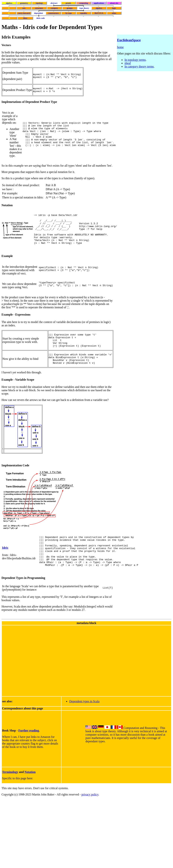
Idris (5, 566)
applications (99, 3)
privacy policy (90, 816)
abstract (54, 3)
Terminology (10, 794)
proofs (68, 3)
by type (69, 13)
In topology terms (135, 60)
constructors (53, 13)
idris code (41, 18)
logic (114, 8)
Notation (30, 794)
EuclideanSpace (129, 40)
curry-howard (24, 13)
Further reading (29, 752)
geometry (24, 3)
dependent (38, 13)
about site (114, 3)
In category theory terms (139, 66)
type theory (84, 8)
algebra (9, 3)
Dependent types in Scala (84, 723)
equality (84, 13)
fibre (25, 18)
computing (84, 3)
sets (24, 8)
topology (39, 3)
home (120, 47)
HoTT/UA (99, 13)
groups (70, 8)
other (114, 13)
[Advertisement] (35, 682)
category (54, 8)
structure (39, 8)
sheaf (128, 63)
